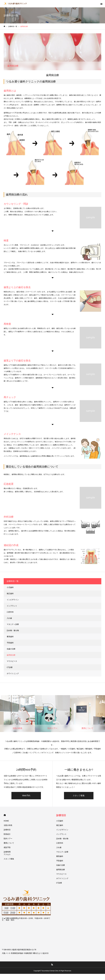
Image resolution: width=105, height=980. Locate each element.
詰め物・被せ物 (13, 630)
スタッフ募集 (79, 796)
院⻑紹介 (7, 834)
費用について (9, 843)
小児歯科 (10, 587)
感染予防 (7, 847)
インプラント (12, 606)
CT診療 (10, 667)
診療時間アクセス (7, 853)
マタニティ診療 (13, 624)
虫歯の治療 (11, 649)
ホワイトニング (13, 673)
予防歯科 (10, 643)
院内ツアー (8, 839)
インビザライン (13, 600)
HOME (5, 815)
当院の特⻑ (8, 825)
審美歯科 (10, 637)
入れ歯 (9, 618)
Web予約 (26, 796)
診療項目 (61, 815)
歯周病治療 (11, 655)
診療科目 (7, 830)
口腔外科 (10, 612)
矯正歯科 (10, 594)
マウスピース (12, 661)
